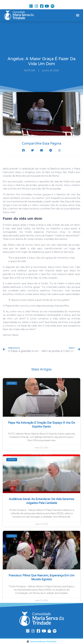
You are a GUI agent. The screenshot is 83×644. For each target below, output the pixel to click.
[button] (78, 15)
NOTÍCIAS (30, 70)
